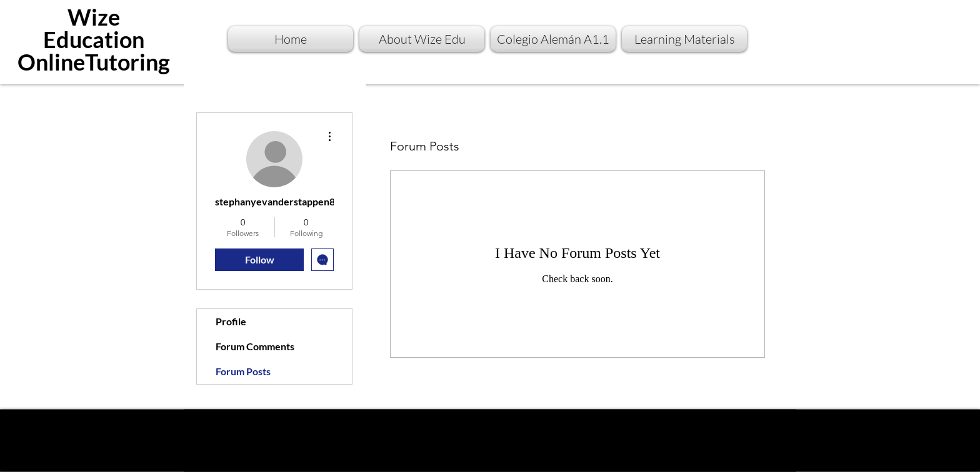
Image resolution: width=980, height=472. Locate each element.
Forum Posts (243, 371)
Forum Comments (255, 346)
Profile (231, 321)
